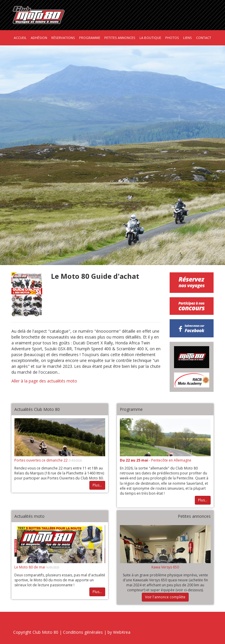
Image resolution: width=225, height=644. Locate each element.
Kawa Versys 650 (165, 567)
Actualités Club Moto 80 (37, 409)
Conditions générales (83, 632)
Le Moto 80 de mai (30, 567)
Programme (90, 38)
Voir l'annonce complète (165, 597)
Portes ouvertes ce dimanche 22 (41, 460)
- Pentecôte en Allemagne (156, 460)
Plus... (97, 485)
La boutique (150, 38)
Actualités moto (29, 516)
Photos (172, 38)
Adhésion (39, 38)
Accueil (20, 38)
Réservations (63, 38)
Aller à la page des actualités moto (44, 381)
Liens (187, 38)
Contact (204, 38)
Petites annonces (120, 38)
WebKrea (122, 632)
